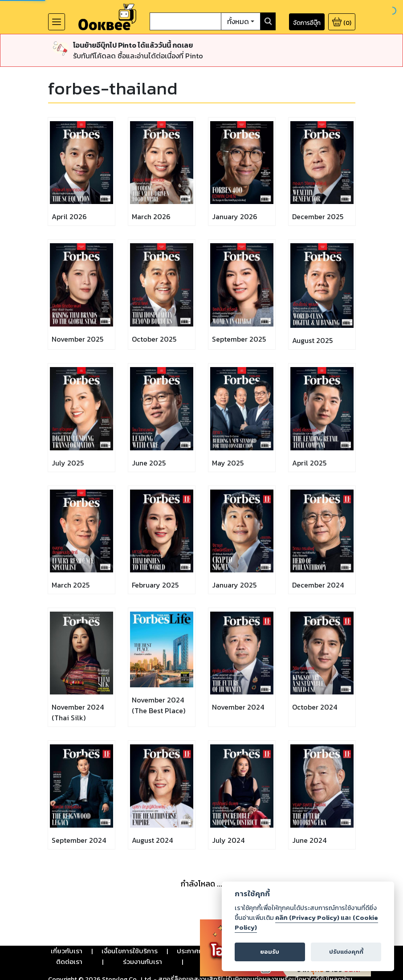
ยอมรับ (270, 952)
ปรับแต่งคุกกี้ (346, 952)
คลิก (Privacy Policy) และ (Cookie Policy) (306, 923)
